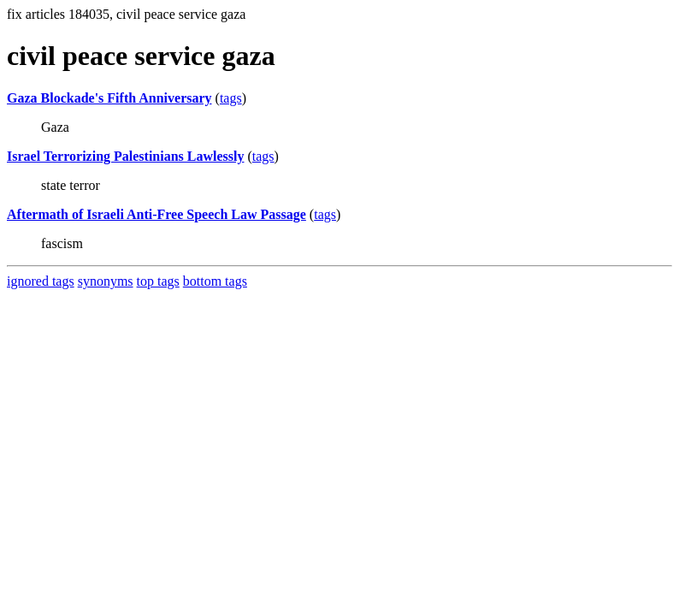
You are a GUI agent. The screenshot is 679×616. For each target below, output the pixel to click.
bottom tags (215, 281)
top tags (158, 281)
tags (231, 98)
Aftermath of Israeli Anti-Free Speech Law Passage (156, 214)
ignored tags (41, 281)
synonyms (106, 281)
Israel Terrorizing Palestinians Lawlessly (125, 156)
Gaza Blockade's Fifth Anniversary (109, 98)
